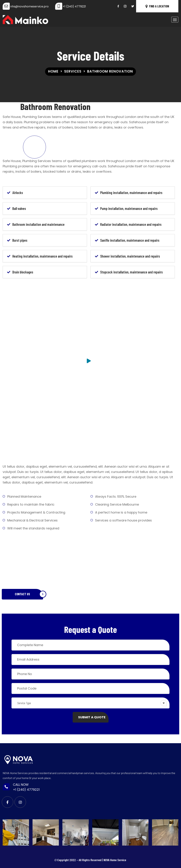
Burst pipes (20, 240)
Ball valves (19, 208)
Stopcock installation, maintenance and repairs (132, 272)
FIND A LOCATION (157, 6)
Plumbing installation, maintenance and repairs (131, 193)
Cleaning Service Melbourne (117, 504)
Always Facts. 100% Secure (116, 496)
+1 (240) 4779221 (74, 6)
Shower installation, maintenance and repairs (130, 256)
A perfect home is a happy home (121, 512)
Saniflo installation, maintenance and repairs (130, 240)
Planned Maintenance (24, 496)
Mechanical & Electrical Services (32, 520)
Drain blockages (23, 272)
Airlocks (18, 193)
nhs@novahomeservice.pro (29, 6)
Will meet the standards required (33, 528)
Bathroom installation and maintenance (38, 224)
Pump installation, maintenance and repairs (129, 208)
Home (53, 71)
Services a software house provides (123, 520)
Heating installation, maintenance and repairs (43, 256)
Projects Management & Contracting (36, 512)
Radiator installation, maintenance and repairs (131, 224)
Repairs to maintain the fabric (31, 504)
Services (73, 71)
